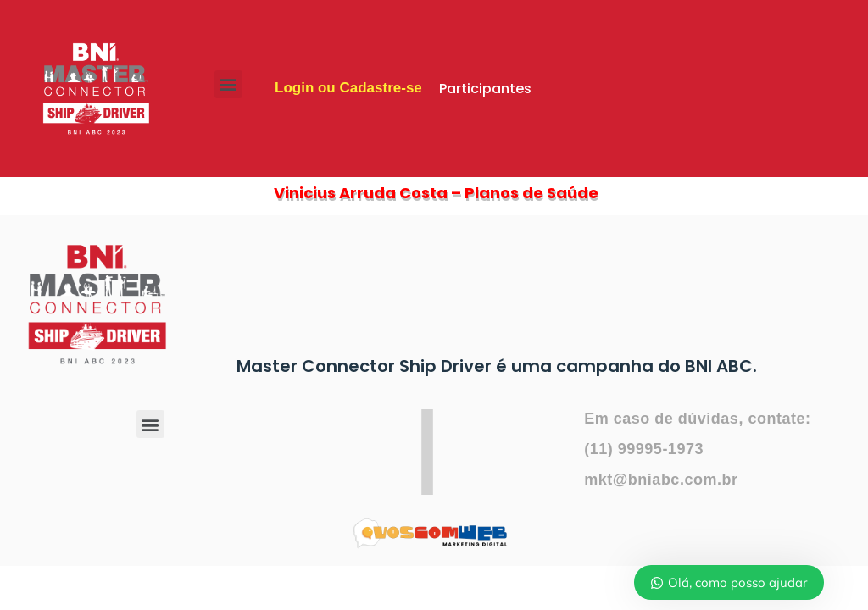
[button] (228, 84)
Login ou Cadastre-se (348, 88)
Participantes (485, 89)
